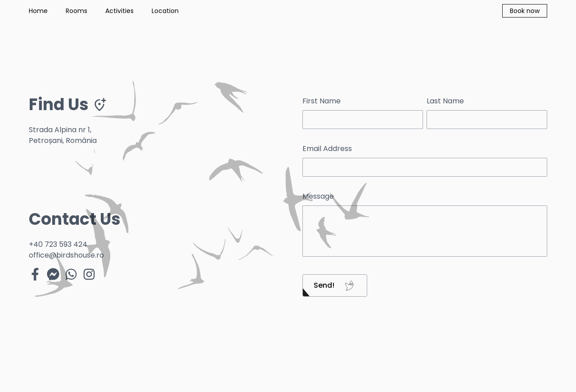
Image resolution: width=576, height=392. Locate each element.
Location (165, 11)
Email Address (327, 149)
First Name (322, 101)
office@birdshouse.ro (66, 255)
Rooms (76, 11)
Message (318, 196)
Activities (119, 11)
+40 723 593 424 (58, 244)
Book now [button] (525, 11)
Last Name (445, 101)
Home (38, 11)
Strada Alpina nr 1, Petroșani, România (63, 135)
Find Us (68, 105)
